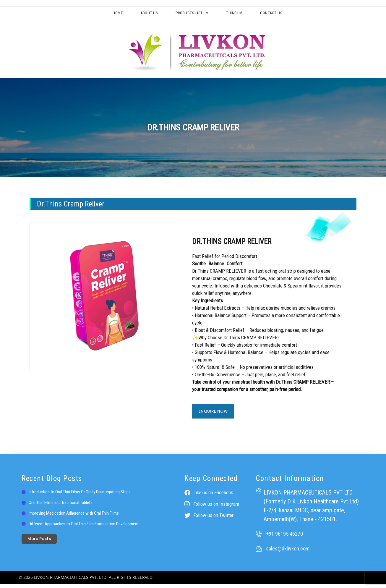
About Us (137, 15)
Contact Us (291, 15)
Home (96, 15)
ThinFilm (244, 15)
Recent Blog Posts (52, 483)
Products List (191, 15)
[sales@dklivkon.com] (259, 553)
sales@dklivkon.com (288, 553)
